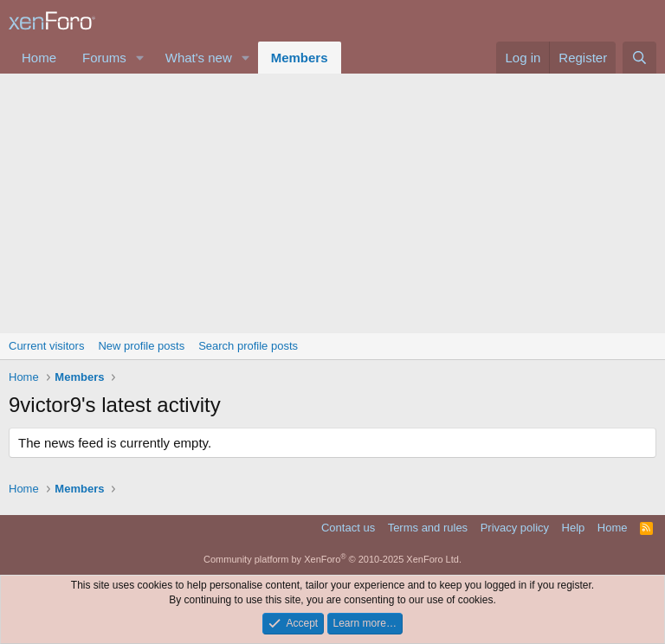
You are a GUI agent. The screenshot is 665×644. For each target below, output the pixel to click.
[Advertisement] (332, 203)
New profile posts (141, 346)
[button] (140, 58)
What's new (199, 58)
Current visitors (46, 346)
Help (574, 528)
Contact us (348, 528)
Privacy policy (515, 528)
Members (300, 58)
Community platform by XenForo (332, 559)
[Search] (639, 58)
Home (39, 58)
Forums (104, 58)
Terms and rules (428, 528)
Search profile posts (248, 346)
